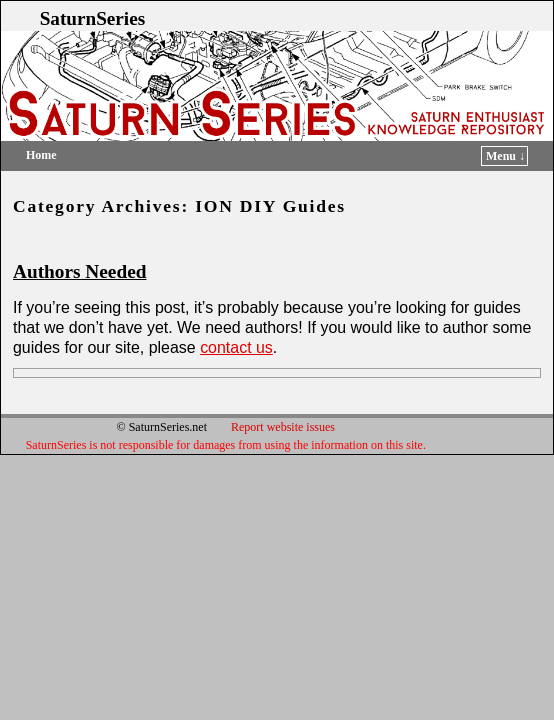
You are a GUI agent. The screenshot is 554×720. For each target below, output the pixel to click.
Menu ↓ (505, 156)
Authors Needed (79, 271)
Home (41, 155)
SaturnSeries (93, 18)
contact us (236, 347)
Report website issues (283, 427)
